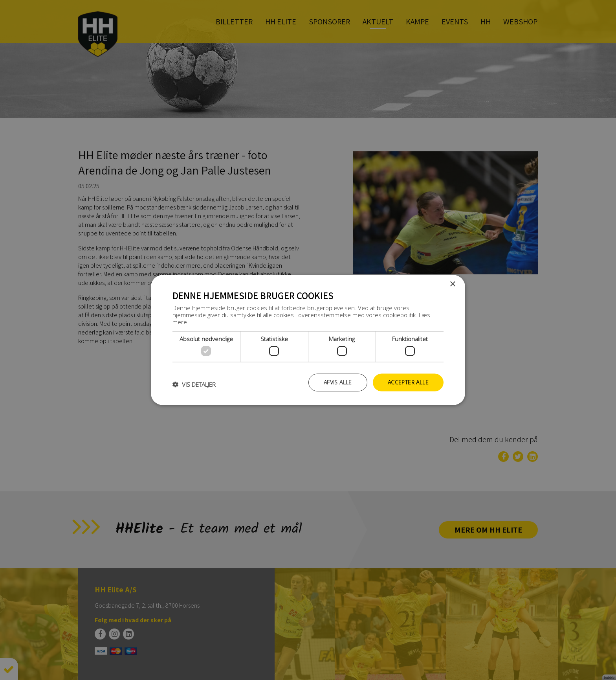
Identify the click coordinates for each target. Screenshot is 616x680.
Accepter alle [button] (408, 382)
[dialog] (308, 340)
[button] (194, 384)
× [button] (452, 284)
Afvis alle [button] (338, 382)
